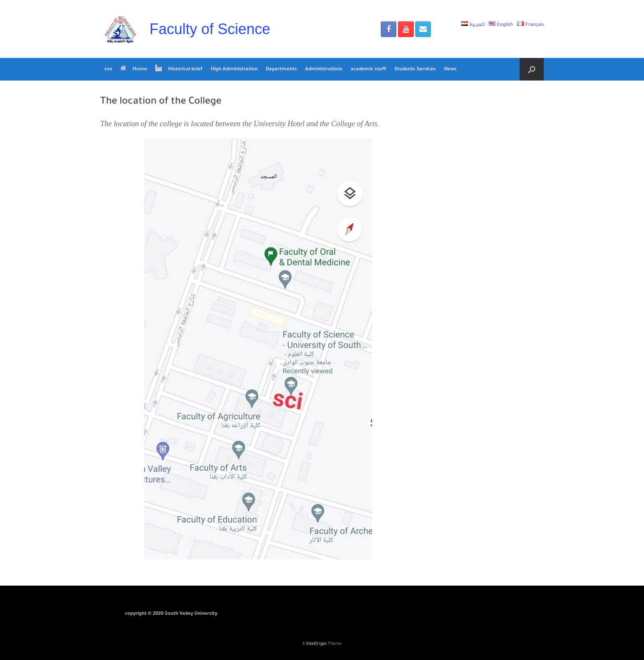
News (450, 70)
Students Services (415, 70)
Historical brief (179, 69)
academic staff (368, 70)
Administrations (324, 70)
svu (108, 70)
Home (134, 69)
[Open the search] (532, 69)
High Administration (234, 70)
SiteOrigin (316, 644)
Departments (281, 70)
